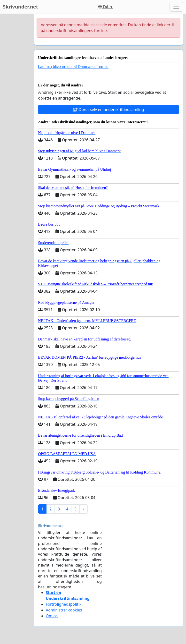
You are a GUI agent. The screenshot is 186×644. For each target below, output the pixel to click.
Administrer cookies (64, 610)
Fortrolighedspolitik (64, 604)
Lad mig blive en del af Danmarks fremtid (73, 67)
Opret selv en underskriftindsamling (109, 110)
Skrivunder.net (20, 7)
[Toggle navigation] (176, 7)
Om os (52, 616)
